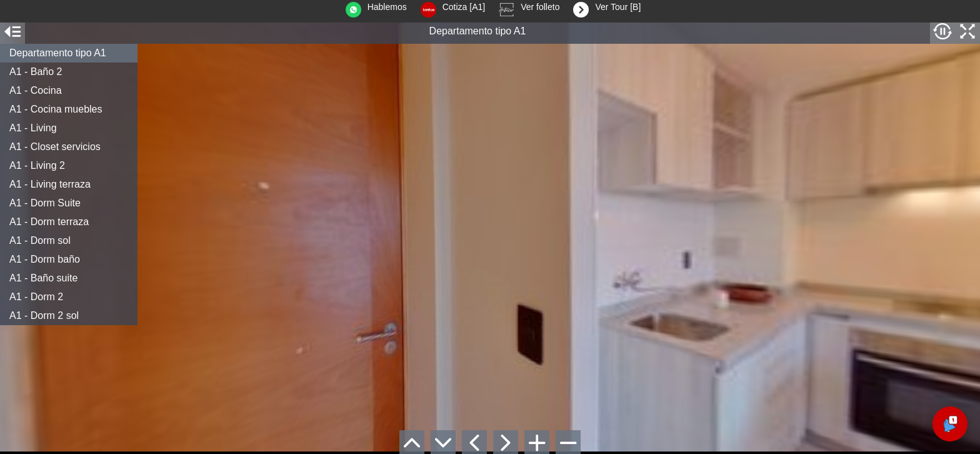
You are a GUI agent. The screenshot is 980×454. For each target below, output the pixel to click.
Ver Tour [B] (604, 10)
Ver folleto (526, 10)
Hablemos (373, 10)
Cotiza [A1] (450, 10)
